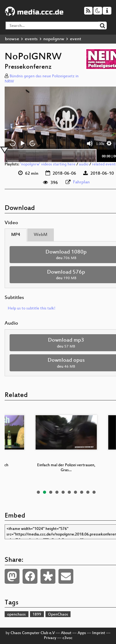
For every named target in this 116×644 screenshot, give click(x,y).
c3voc (67, 638)
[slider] (50, 156)
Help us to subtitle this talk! (32, 309)
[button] (66, 118)
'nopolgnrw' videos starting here (48, 164)
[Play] (23, 143)
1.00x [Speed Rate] (100, 144)
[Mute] (90, 143)
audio (84, 164)
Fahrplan (81, 182)
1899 (37, 615)
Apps (82, 633)
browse (12, 39)
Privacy (50, 638)
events (31, 39)
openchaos (16, 615)
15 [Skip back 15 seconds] (13, 144)
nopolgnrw (54, 39)
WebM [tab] (41, 235)
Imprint (99, 633)
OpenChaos (58, 615)
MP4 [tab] (16, 235)
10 (94, 492)
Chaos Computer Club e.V (33, 633)
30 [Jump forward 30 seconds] (33, 144)
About (66, 633)
